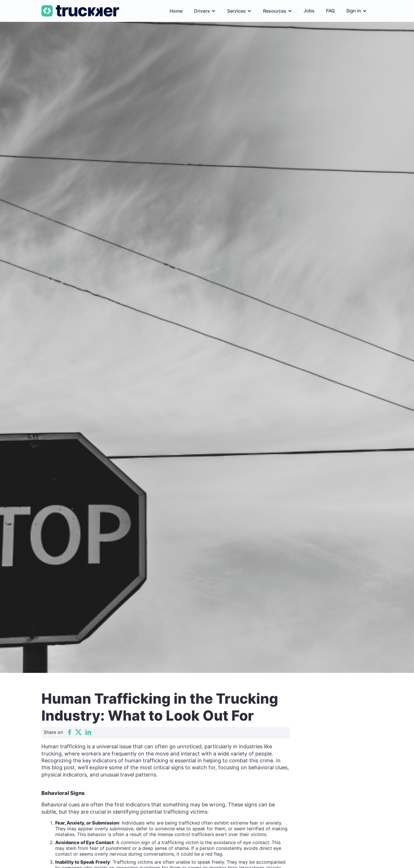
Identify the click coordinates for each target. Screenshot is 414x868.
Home (176, 11)
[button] (205, 11)
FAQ (330, 11)
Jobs (309, 11)
